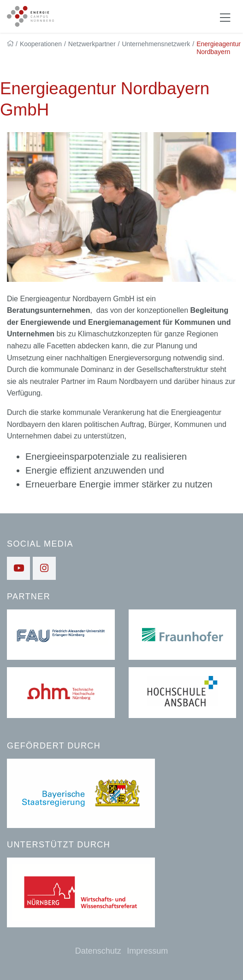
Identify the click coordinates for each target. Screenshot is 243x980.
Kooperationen (41, 44)
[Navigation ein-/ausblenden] (225, 17)
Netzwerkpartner (92, 44)
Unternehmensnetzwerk (156, 44)
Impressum (147, 951)
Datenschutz (98, 951)
